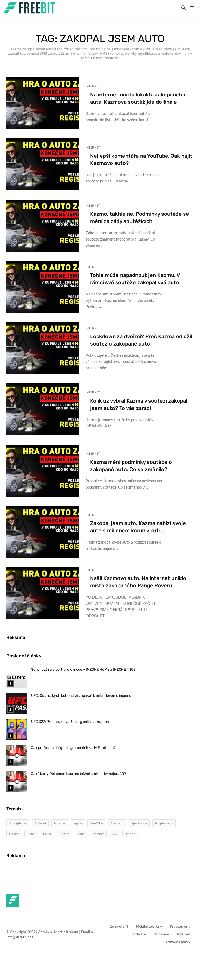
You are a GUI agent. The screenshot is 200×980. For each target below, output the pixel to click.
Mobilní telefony (149, 926)
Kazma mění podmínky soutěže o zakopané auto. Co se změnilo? (131, 466)
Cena (31, 834)
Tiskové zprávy (178, 942)
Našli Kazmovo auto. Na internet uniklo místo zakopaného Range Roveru (138, 582)
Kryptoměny (180, 926)
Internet (93, 86)
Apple (78, 823)
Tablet (47, 834)
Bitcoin (64, 834)
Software (162, 934)
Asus (81, 834)
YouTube (96, 823)
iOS (114, 834)
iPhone (130, 834)
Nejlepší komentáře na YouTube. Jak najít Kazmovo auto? (141, 159)
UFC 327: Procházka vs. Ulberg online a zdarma (70, 722)
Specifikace (139, 823)
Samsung (117, 823)
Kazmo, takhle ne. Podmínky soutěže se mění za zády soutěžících (140, 218)
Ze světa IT (119, 926)
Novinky (60, 823)
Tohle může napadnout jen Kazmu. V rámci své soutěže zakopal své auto (135, 279)
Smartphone (18, 823)
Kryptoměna (164, 823)
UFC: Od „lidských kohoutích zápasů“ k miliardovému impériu (81, 696)
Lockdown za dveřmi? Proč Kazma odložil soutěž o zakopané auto (141, 340)
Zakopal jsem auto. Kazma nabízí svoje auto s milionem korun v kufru (138, 527)
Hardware (138, 934)
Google (14, 834)
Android (40, 823)
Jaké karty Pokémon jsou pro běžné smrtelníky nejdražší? (78, 774)
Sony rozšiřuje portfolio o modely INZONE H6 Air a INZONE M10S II (85, 670)
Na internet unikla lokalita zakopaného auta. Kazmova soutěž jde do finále (138, 98)
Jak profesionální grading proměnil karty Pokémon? (73, 748)
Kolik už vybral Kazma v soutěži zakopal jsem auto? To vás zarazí (139, 404)
